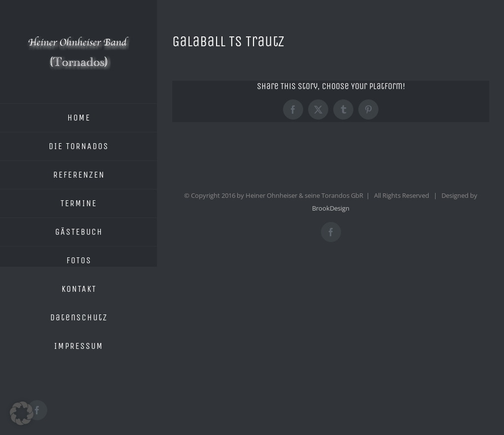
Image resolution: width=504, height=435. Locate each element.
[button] (22, 413)
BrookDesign (331, 208)
